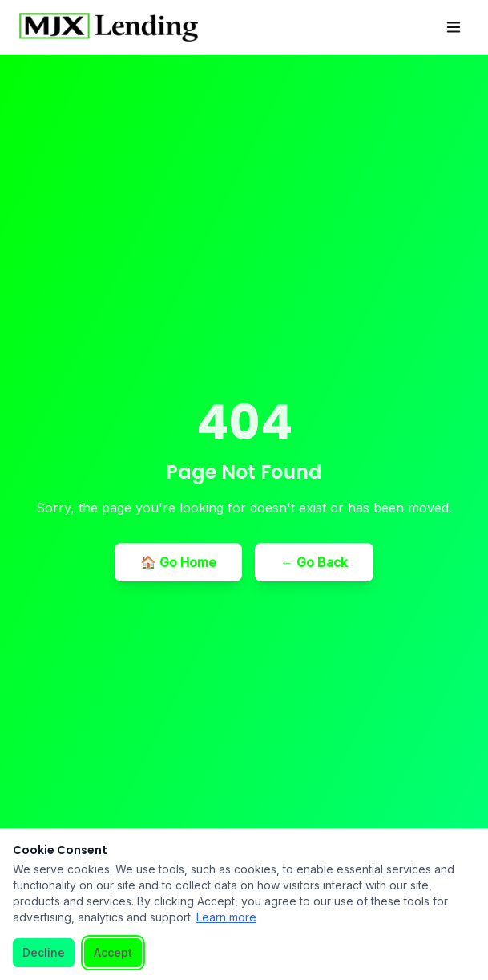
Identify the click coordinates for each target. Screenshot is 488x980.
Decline (44, 952)
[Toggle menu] (454, 27)
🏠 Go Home (178, 562)
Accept (113, 952)
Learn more (226, 917)
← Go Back (314, 562)
